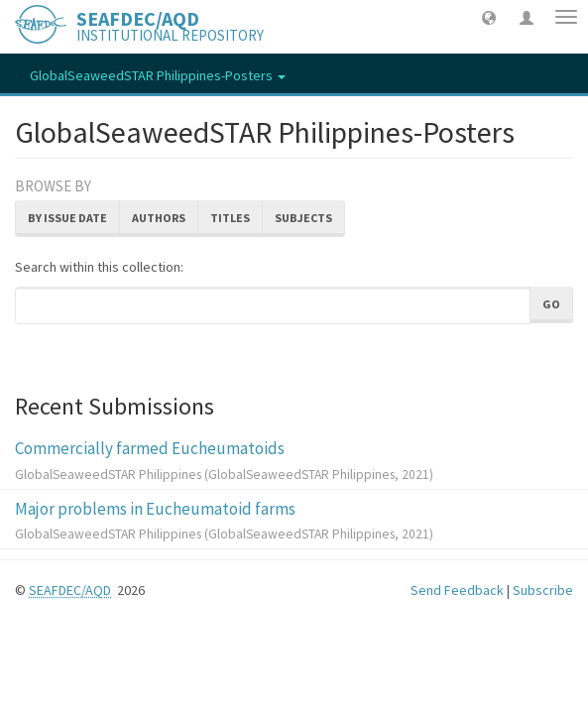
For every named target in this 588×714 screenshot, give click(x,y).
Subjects (303, 218)
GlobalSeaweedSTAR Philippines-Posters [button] (158, 75)
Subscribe (543, 590)
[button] (489, 17)
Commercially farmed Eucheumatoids (150, 448)
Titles (230, 218)
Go (551, 304)
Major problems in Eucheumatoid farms (155, 509)
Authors (159, 218)
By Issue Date (67, 218)
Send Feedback (457, 590)
